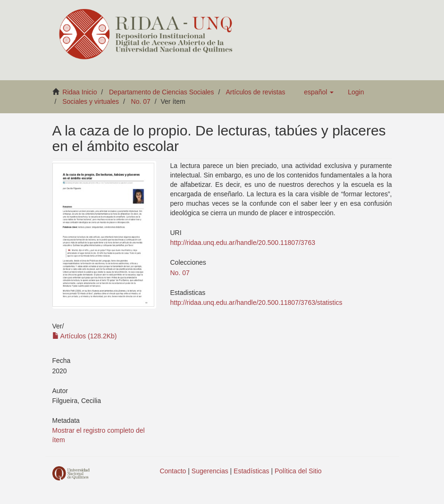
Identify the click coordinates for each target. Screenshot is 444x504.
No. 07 (141, 101)
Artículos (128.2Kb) (85, 336)
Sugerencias (210, 471)
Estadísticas (251, 471)
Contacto (173, 471)
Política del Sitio (298, 471)
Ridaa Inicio (80, 92)
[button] (319, 92)
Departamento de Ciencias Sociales (162, 92)
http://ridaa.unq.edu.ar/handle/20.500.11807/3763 (243, 243)
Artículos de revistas (255, 92)
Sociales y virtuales (91, 101)
